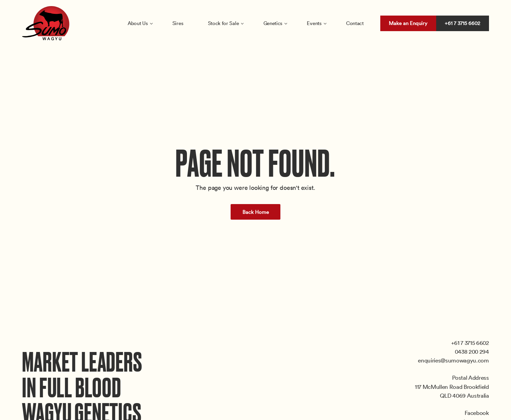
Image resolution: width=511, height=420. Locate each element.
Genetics (273, 23)
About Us (138, 23)
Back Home (256, 212)
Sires (178, 23)
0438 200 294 (472, 351)
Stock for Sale (223, 23)
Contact (355, 23)
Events (314, 23)
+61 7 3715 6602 (462, 23)
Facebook (477, 413)
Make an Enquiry (408, 23)
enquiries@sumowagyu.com (453, 360)
